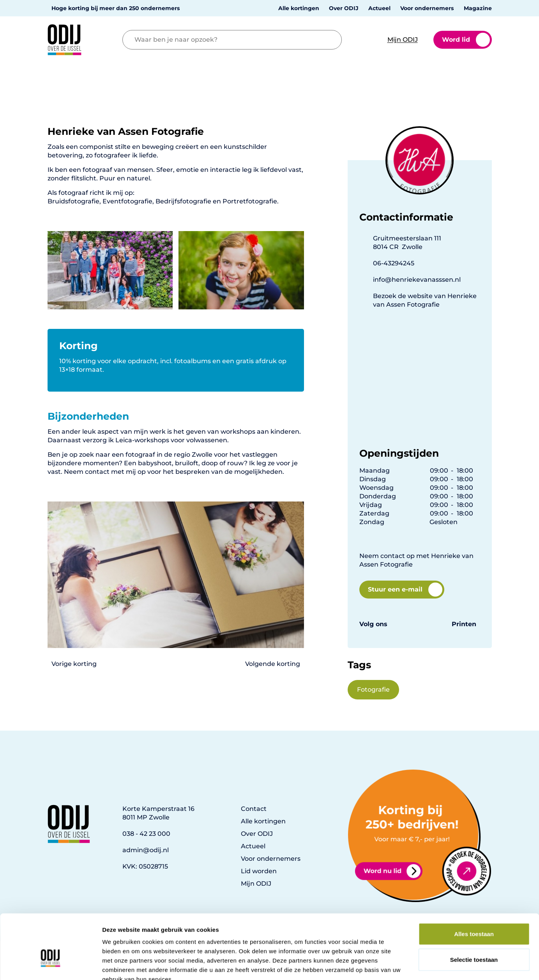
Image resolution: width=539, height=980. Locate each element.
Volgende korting (273, 664)
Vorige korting (74, 664)
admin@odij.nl (146, 850)
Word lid (466, 40)
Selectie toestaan (474, 914)
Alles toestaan (474, 888)
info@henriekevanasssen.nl (417, 280)
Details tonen (421, 965)
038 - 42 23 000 (146, 834)
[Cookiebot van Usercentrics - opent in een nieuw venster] (50, 965)
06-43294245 (394, 263)
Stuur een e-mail (405, 590)
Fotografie (373, 690)
